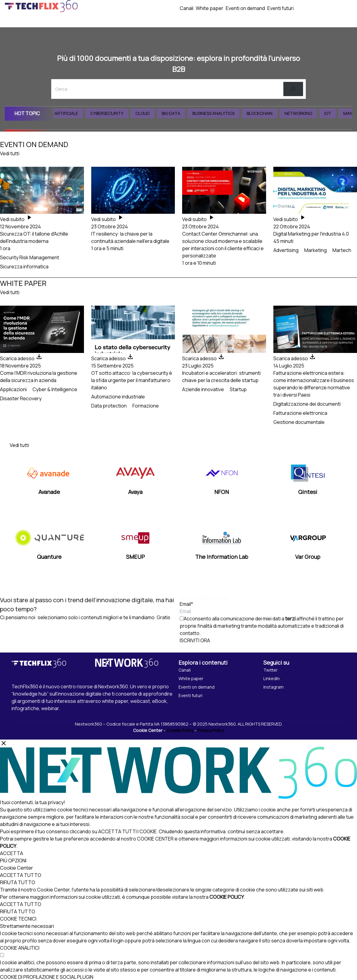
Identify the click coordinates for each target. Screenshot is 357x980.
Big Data (177, 113)
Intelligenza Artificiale (58, 113)
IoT (334, 113)
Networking (305, 113)
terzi (290, 619)
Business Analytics (220, 113)
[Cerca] (293, 89)
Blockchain (266, 113)
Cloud (149, 113)
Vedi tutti (10, 153)
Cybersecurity (113, 113)
